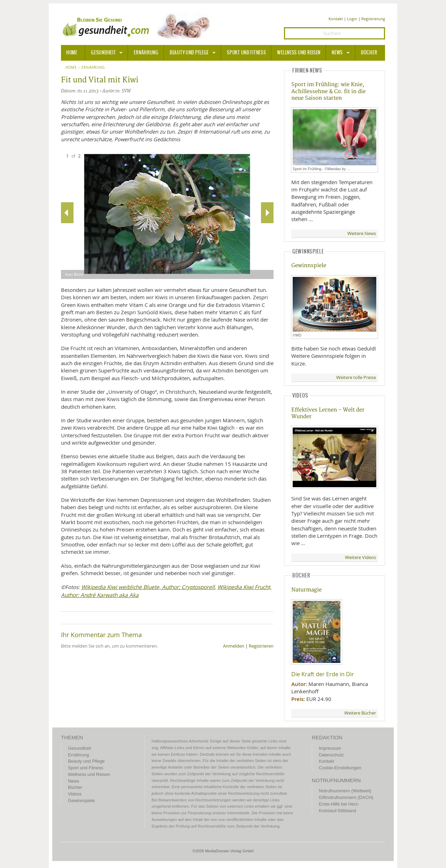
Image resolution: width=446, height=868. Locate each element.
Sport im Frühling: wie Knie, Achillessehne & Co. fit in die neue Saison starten (328, 91)
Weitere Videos (360, 557)
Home (71, 68)
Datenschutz (331, 755)
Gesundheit (103, 53)
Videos (75, 794)
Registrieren (261, 646)
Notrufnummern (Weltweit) (345, 791)
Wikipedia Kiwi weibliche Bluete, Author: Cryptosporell (148, 587)
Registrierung (373, 19)
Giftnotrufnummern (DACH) (346, 797)
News (337, 53)
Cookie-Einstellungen (340, 768)
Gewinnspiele (309, 266)
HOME (72, 53)
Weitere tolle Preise (356, 378)
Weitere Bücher (360, 713)
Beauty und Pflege (189, 53)
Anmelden (234, 646)
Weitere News (362, 233)
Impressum (330, 748)
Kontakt (336, 19)
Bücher (369, 53)
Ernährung (146, 53)
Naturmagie (306, 590)
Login (352, 19)
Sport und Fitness (246, 53)
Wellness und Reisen (299, 53)
